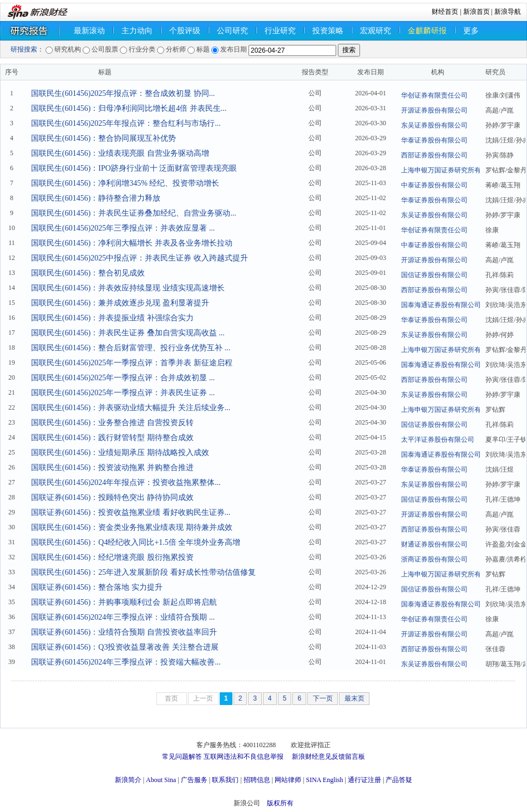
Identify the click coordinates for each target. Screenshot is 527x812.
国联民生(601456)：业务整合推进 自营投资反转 (112, 423)
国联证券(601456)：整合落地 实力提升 (97, 587)
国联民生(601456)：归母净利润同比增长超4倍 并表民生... (129, 108)
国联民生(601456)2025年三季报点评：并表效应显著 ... (123, 228)
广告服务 (194, 780)
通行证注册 (364, 780)
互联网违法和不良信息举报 (244, 757)
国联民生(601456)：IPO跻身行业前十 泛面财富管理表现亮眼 (134, 168)
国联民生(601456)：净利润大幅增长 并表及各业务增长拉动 (132, 243)
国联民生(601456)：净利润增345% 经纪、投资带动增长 (125, 183)
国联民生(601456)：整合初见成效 (88, 273)
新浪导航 (508, 12)
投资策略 (328, 31)
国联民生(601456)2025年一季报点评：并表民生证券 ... (123, 393)
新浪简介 (128, 780)
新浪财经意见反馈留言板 (328, 757)
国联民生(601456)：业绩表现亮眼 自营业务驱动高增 (120, 153)
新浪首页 (477, 12)
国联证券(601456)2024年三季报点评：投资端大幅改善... (126, 662)
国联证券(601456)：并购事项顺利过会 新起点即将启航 (124, 602)
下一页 (323, 698)
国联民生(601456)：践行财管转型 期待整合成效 (112, 438)
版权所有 (280, 803)
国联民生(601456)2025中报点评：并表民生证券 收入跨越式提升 (140, 258)
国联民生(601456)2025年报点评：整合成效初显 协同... (123, 93)
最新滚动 (89, 31)
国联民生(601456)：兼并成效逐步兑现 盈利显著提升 (120, 303)
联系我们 (225, 780)
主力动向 (137, 31)
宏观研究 (376, 31)
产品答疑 (399, 780)
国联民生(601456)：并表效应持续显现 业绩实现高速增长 (128, 288)
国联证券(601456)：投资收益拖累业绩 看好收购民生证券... (131, 512)
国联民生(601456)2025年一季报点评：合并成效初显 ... (123, 378)
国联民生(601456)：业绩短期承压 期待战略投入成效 (120, 453)
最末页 (354, 698)
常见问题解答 (182, 757)
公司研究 (232, 31)
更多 (471, 31)
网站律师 (288, 780)
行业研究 (280, 31)
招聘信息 (257, 780)
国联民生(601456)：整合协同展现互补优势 (103, 138)
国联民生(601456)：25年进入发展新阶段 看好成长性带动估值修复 (143, 572)
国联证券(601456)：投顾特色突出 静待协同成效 (112, 497)
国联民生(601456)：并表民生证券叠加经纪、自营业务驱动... (134, 213)
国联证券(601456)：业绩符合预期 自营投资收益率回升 (124, 632)
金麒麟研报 (427, 31)
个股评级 (185, 31)
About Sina (161, 780)
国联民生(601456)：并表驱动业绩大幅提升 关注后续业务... (131, 408)
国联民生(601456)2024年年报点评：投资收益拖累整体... (126, 482)
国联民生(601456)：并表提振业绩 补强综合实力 (112, 318)
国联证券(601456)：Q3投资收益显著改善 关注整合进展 (125, 647)
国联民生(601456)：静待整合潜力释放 (96, 198)
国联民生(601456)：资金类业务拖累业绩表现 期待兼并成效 (132, 527)
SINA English (324, 780)
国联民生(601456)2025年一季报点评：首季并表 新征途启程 (132, 363)
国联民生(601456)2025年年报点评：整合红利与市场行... (126, 123)
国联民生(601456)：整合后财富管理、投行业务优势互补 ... (131, 348)
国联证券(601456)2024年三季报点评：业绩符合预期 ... (123, 617)
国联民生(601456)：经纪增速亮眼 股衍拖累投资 (112, 557)
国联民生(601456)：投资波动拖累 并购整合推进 (112, 468)
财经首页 (445, 12)
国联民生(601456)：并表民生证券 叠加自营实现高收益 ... (128, 333)
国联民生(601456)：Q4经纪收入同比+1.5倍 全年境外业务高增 (136, 542)
